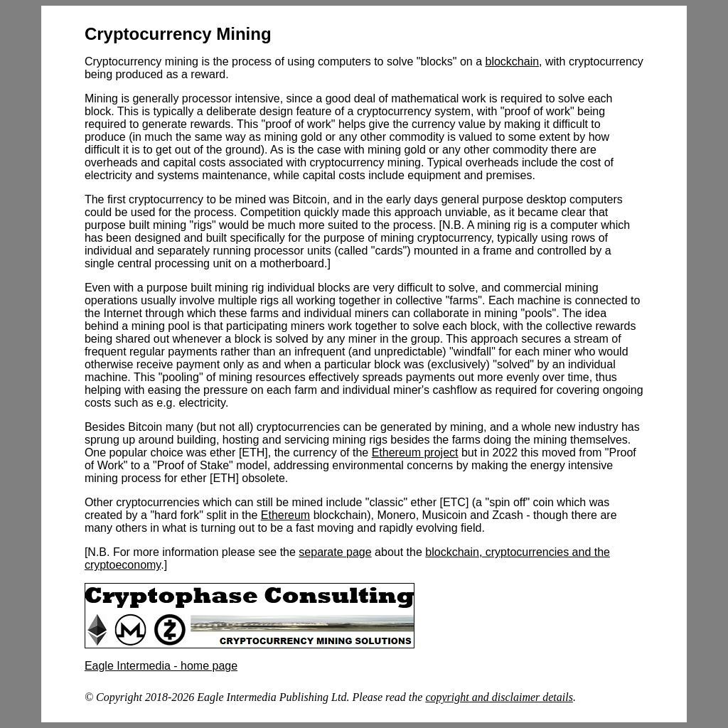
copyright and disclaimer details (499, 697)
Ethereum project (415, 453)
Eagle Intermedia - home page (161, 666)
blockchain (512, 61)
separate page (335, 552)
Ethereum (285, 515)
